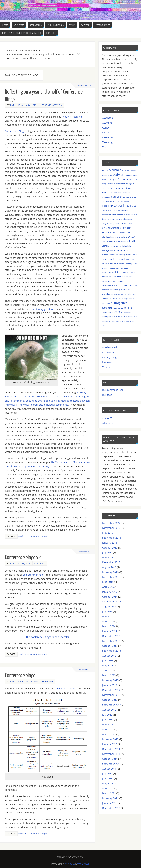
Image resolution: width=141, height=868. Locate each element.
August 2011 (109, 769)
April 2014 (108, 621)
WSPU (104, 325)
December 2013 (111, 636)
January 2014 (110, 631)
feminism (127, 228)
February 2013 (110, 680)
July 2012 (107, 715)
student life (116, 299)
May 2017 (108, 557)
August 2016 (109, 567)
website (112, 321)
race (110, 281)
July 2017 (107, 552)
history (115, 232)
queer (105, 281)
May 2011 (108, 783)
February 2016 (110, 572)
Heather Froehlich (72, 117)
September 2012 (112, 705)
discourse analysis (118, 219)
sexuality (106, 294)
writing (132, 321)
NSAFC (134, 255)
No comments (85, 86)
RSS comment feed (113, 390)
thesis (104, 312)
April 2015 (108, 587)
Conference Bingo (15, 131)
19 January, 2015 (27, 105)
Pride (118, 272)
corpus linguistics (125, 205)
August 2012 (109, 710)
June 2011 (108, 778)
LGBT (133, 241)
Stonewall (106, 299)
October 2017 (110, 548)
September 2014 (112, 602)
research (123, 285)
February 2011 (110, 798)
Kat (12, 105)
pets (112, 264)
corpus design (107, 206)
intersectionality (114, 241)
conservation (120, 201)
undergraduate (108, 316)
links (129, 246)
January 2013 (110, 685)
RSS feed (107, 395)
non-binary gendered (43, 309)
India (122, 232)
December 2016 (111, 562)
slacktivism (115, 294)
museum (115, 255)
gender (106, 232)
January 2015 (110, 592)
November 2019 (111, 528)
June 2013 (108, 661)
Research (107, 137)
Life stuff (107, 133)
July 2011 (107, 774)
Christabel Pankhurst (122, 193)
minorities (106, 255)
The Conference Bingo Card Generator (48, 637)
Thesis (106, 147)
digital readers (117, 215)
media (112, 250)
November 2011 (111, 754)
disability (105, 219)
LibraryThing (109, 357)
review (130, 290)
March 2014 (109, 626)
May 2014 (108, 616)
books (110, 192)
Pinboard (107, 362)
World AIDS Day (123, 321)
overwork (105, 264)
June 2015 (108, 582)
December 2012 (111, 690)
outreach (130, 259)
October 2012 (110, 700)
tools (111, 312)
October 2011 (110, 759)
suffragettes (119, 303)
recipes (120, 281)
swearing (116, 308)
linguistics (123, 246)
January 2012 (110, 744)
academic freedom (129, 170)
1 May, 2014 (24, 563)
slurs (122, 294)
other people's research (114, 259)
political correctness (122, 264)
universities (121, 316)
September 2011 (112, 764)
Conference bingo (20, 675)
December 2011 (111, 749)
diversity (130, 219)
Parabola (70, 864)
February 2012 (110, 739)
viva (135, 317)
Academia (46, 105)
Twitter (106, 367)
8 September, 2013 (28, 681)
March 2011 (109, 793)
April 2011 (108, 788)
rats (115, 281)
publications (127, 277)
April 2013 (108, 670)
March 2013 (109, 675)
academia (115, 170)
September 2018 (112, 538)
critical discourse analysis (112, 210)
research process (118, 290)
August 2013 (109, 656)
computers (106, 197)
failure (111, 228)
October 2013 (110, 646)
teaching (126, 307)
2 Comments (85, 669)
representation (109, 286)
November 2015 (111, 577)
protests (117, 276)
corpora (130, 201)
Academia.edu (110, 347)
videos (130, 317)
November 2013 (111, 641)
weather (105, 321)
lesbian (125, 242)
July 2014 (107, 611)
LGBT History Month (110, 246)
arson (104, 179)
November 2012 (111, 695)
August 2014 (109, 606)
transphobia (126, 312)
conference (24, 536)
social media (130, 294)
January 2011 (110, 803)
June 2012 (108, 719)
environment (127, 223)
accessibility (107, 175)
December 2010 (111, 808)
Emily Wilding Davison (111, 223)
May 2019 (108, 533)
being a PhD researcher (122, 179)
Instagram (108, 352)
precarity (105, 268)
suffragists (107, 308)
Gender (106, 128)
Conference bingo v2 (23, 557)
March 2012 (109, 734)
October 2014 (110, 597)
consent (111, 201)
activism (119, 175)
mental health (122, 250)
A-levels (105, 170)
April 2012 (108, 729)
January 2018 (110, 543)
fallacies (118, 228)
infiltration (129, 232)
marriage (105, 250)
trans (117, 312)
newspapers (125, 255)
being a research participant (113, 184)
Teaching (107, 142)
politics (134, 264)
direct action (130, 215)
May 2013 (108, 666)
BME (104, 192)
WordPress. (84, 864)
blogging (129, 188)
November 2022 (111, 523)
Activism (57, 105)
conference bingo (38, 536)
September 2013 (112, 651)
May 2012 (108, 724)
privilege (125, 272)
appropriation (132, 175)
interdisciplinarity (109, 237)
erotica (105, 228)
